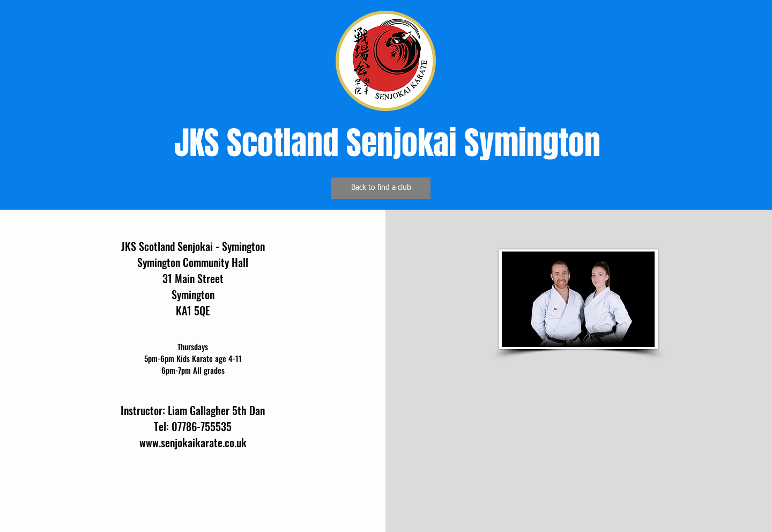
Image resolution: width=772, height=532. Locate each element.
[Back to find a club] (381, 188)
